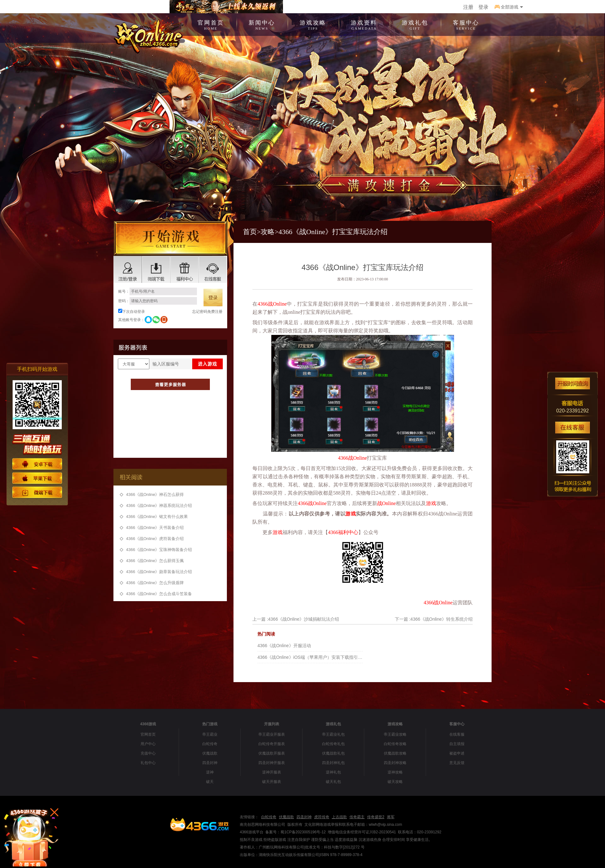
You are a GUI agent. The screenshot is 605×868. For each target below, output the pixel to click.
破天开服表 (272, 782)
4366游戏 (148, 724)
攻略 (268, 232)
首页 (250, 232)
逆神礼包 (333, 772)
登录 (483, 7)
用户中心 (148, 744)
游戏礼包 (415, 24)
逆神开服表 (272, 772)
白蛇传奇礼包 (333, 744)
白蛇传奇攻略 (395, 744)
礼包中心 (148, 763)
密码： (158, 301)
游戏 (431, 503)
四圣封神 (210, 763)
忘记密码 (200, 312)
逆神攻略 (395, 772)
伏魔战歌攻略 (395, 753)
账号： (158, 291)
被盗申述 (457, 753)
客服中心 (466, 24)
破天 (210, 782)
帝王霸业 (210, 734)
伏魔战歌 (210, 753)
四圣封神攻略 (395, 763)
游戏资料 (364, 24)
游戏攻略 (313, 24)
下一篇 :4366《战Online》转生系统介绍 (434, 619)
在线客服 (457, 734)
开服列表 (272, 724)
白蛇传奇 (210, 744)
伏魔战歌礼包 (333, 753)
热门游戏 (210, 724)
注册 (468, 7)
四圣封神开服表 (272, 763)
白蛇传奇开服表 (272, 744)
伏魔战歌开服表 (272, 753)
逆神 (210, 772)
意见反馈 (457, 763)
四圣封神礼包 (333, 763)
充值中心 (148, 753)
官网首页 (211, 24)
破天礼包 (333, 782)
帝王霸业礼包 (333, 734)
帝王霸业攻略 (395, 734)
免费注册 (215, 312)
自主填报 (457, 744)
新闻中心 (262, 24)
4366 (262, 304)
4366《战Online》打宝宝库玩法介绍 (333, 232)
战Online (277, 304)
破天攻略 (395, 782)
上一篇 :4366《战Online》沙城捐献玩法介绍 (296, 619)
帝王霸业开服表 (272, 734)
